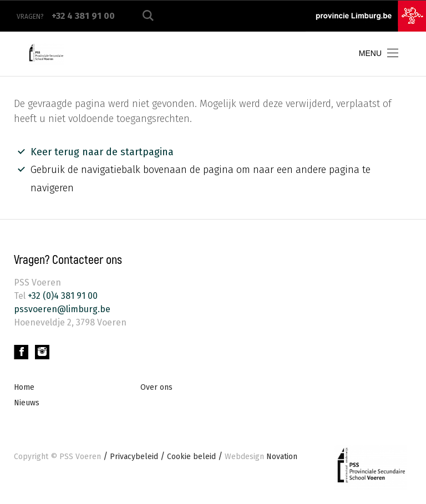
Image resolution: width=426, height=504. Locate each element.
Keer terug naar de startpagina (102, 152)
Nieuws (27, 403)
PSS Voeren (80, 457)
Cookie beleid (191, 457)
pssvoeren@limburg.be (62, 309)
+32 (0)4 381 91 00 (62, 296)
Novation (261, 457)
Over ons (156, 387)
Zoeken (148, 16)
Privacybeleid (134, 457)
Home (24, 387)
